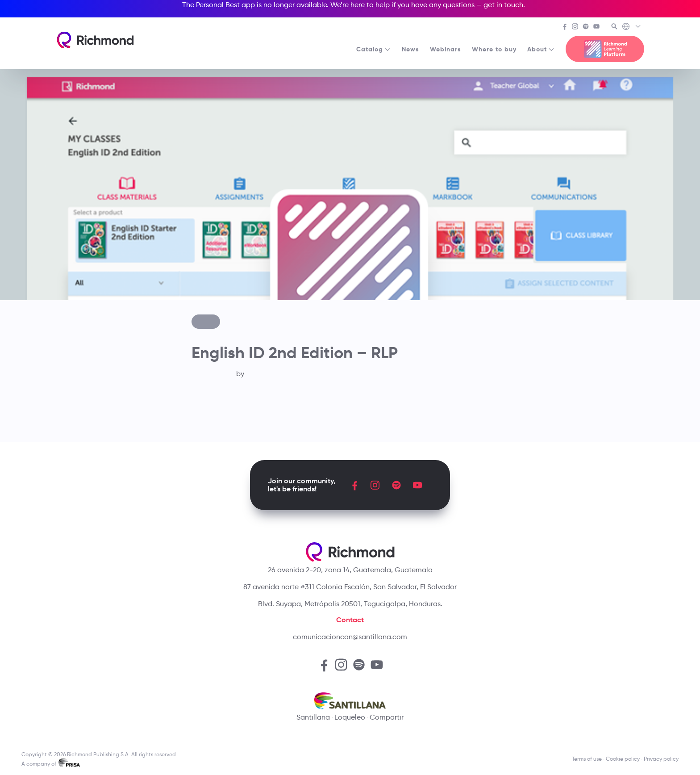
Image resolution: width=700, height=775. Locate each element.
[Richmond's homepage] (95, 40)
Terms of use (587, 759)
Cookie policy (623, 759)
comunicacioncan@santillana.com (350, 637)
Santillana (313, 717)
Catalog (374, 49)
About (541, 49)
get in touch (503, 5)
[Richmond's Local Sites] (632, 27)
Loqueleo (350, 717)
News (410, 49)
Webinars (446, 49)
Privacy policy (661, 759)
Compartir (387, 717)
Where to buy (494, 49)
